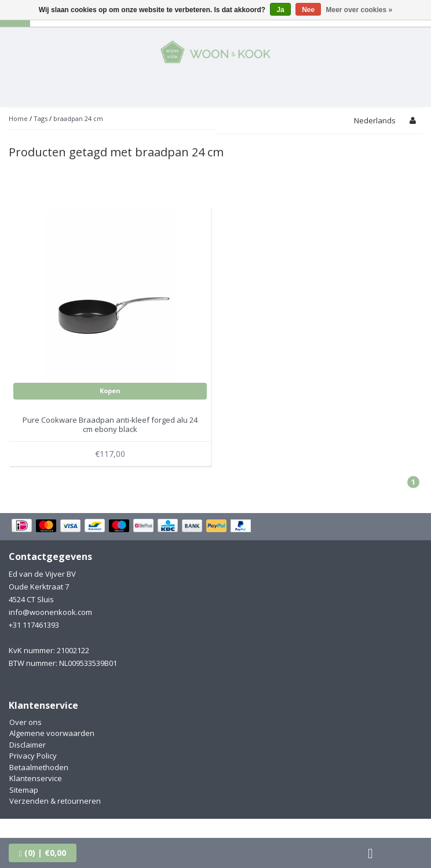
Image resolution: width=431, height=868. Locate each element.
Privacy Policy (33, 756)
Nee (308, 10)
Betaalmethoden (39, 767)
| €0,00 (43, 853)
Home (18, 118)
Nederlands (375, 120)
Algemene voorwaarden (52, 733)
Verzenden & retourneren (55, 801)
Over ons (25, 722)
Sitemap (24, 790)
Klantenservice (36, 778)
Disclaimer (28, 745)
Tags (41, 118)
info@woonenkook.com (50, 612)
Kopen (110, 391)
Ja (280, 10)
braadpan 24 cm (78, 118)
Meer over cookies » (359, 10)
